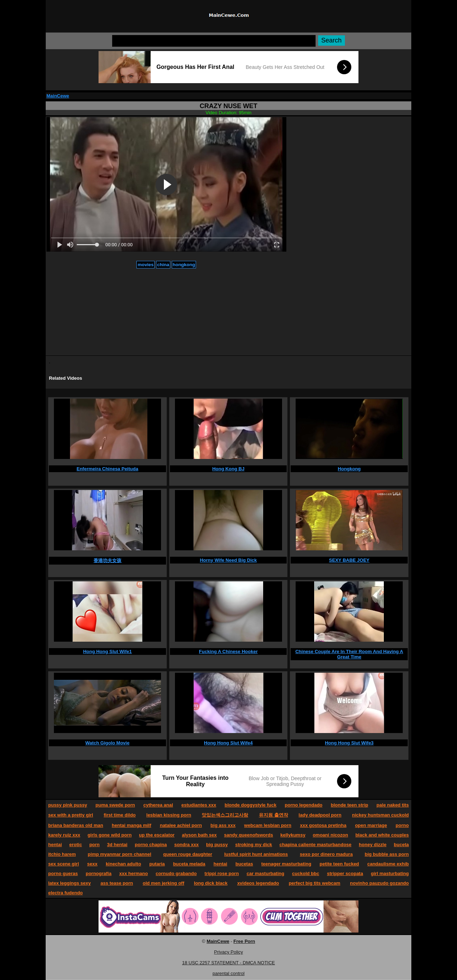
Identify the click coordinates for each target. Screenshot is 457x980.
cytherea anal (158, 805)
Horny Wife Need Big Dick (228, 560)
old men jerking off (164, 883)
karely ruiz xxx (64, 835)
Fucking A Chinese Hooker (228, 651)
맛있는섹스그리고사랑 (225, 815)
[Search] (214, 41)
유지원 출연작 (273, 815)
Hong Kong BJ (228, 469)
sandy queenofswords (249, 835)
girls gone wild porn (110, 835)
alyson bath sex (199, 835)
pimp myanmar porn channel (120, 854)
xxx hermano (134, 873)
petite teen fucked (339, 864)
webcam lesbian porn (268, 825)
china (163, 265)
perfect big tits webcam (315, 883)
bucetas (244, 864)
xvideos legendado (258, 883)
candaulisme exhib (388, 864)
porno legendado (304, 805)
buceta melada (189, 864)
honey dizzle (373, 845)
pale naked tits (393, 805)
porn (94, 845)
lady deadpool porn (320, 815)
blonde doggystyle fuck (250, 805)
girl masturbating (390, 873)
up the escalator (157, 835)
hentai (55, 845)
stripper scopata (345, 873)
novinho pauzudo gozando (379, 883)
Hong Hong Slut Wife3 (349, 743)
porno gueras (63, 873)
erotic (76, 845)
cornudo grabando (176, 873)
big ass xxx (223, 825)
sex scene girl (64, 864)
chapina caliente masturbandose (316, 845)
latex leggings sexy (69, 883)
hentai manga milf (132, 825)
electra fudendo (66, 893)
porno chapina (151, 845)
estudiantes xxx (199, 805)
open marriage (371, 825)
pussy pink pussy (68, 805)
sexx (92, 864)
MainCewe (58, 96)
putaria (157, 864)
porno (402, 825)
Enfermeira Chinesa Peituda (108, 469)
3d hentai (117, 845)
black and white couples (382, 835)
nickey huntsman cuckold (380, 815)
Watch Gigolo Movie (107, 743)
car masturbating (265, 873)
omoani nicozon (330, 835)
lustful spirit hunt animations (256, 854)
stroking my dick (254, 845)
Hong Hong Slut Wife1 (107, 651)
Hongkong (349, 469)
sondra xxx (187, 845)
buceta (401, 845)
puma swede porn (115, 805)
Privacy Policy (229, 952)
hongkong (184, 265)
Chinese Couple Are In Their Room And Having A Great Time (349, 654)
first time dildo (120, 815)
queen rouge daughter (188, 854)
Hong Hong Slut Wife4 (228, 743)
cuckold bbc (306, 873)
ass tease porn (117, 883)
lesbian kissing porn (169, 815)
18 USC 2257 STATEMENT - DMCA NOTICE (228, 963)
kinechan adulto (123, 864)
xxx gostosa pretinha (323, 825)
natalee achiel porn (181, 825)
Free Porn (244, 941)
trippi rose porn (222, 873)
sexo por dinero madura (326, 854)
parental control (228, 973)
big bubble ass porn (387, 854)
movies (145, 265)
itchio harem (62, 854)
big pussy (217, 845)
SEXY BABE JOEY (349, 560)
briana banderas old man (76, 825)
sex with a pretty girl (71, 815)
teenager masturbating (286, 864)
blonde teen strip (349, 805)
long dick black (211, 883)
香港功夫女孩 (107, 560)
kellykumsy (293, 835)
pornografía (99, 873)
